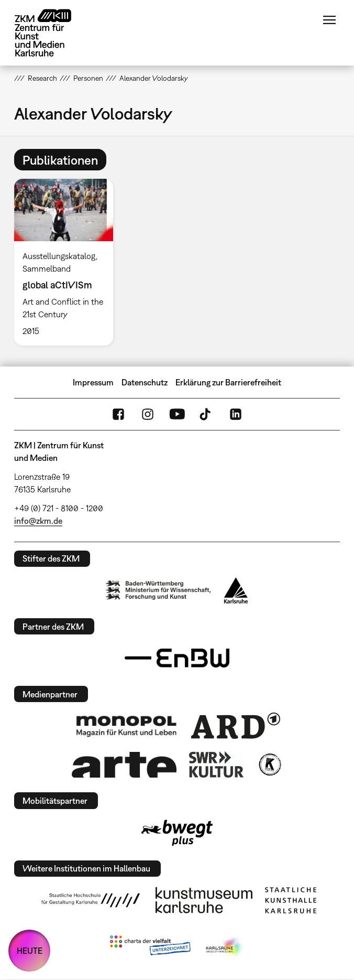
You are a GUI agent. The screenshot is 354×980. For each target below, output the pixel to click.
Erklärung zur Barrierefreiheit (228, 382)
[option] (68, 262)
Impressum (93, 382)
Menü (329, 20)
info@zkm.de (38, 521)
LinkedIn (236, 414)
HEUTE (30, 951)
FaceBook (118, 414)
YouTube (177, 414)
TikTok (206, 414)
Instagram (148, 414)
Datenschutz (145, 382)
